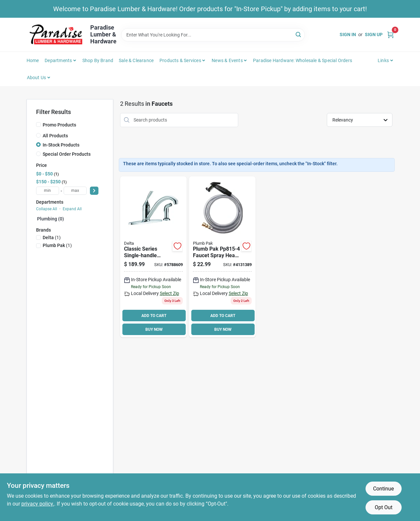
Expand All (72, 209)
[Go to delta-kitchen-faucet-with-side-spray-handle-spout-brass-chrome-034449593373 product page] (153, 257)
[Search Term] (213, 35)
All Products (55, 136)
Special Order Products (67, 154)
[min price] (48, 191)
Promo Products (59, 125)
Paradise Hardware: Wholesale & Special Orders (303, 60)
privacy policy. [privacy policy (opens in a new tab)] (38, 504)
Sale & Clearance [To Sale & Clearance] (136, 60)
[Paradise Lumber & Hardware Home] (56, 35)
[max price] (75, 191)
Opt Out (384, 507)
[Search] (299, 34)
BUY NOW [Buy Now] (154, 329)
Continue (383, 489)
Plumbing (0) (51, 219)
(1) (52, 238)
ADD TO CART (154, 316)
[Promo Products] (38, 125)
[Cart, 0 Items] (390, 35)
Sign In (348, 34)
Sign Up (374, 34)
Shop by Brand (98, 60)
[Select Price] (94, 191)
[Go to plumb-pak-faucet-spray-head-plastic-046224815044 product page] (222, 257)
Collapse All (47, 209)
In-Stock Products (61, 145)
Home (33, 60)
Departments (58, 60)
